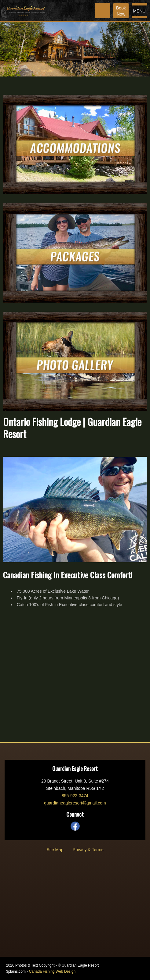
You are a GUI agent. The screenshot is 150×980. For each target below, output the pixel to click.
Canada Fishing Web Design (52, 971)
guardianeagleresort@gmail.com (75, 803)
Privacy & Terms (88, 850)
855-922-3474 (75, 796)
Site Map (55, 850)
